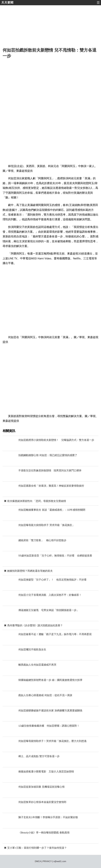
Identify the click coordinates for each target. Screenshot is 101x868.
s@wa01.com (60, 861)
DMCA (38, 861)
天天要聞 (7, 3)
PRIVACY (47, 861)
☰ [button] (98, 3)
